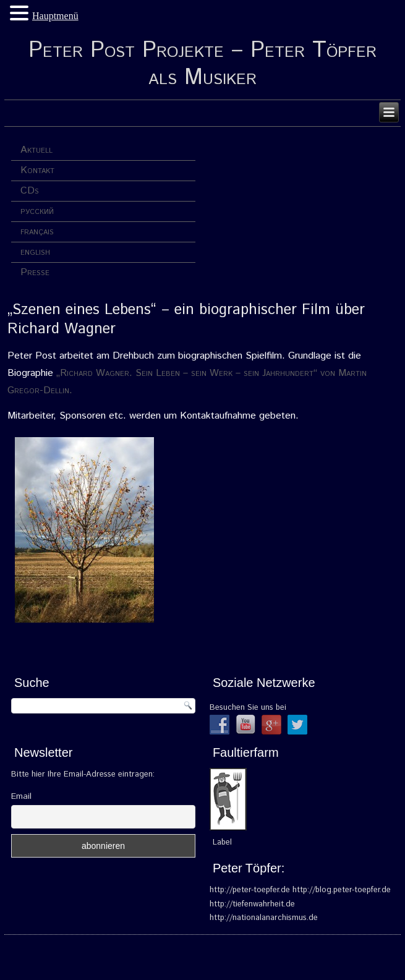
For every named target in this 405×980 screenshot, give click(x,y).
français (37, 232)
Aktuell (36, 150)
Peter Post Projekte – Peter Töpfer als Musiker (202, 64)
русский (37, 211)
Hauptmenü (55, 16)
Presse (35, 272)
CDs (30, 191)
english (35, 252)
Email (21, 796)
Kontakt (37, 170)
